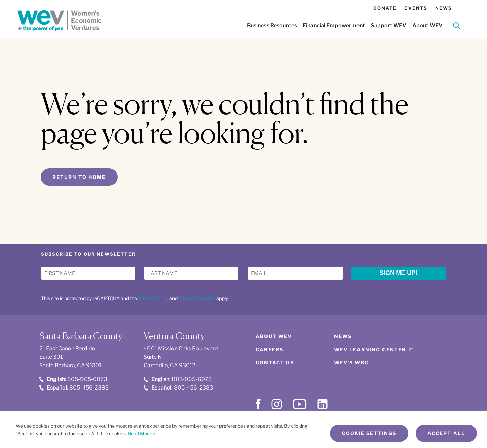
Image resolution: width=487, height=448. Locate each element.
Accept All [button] (446, 433)
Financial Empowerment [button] (334, 26)
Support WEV (389, 26)
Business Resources (272, 26)
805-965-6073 (73, 379)
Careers (270, 349)
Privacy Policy (153, 298)
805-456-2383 (74, 388)
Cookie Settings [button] (369, 433)
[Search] (456, 27)
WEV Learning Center (370, 349)
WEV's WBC (351, 363)
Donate (385, 8)
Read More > (142, 434)
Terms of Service (197, 298)
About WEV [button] (427, 26)
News (444, 8)
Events (416, 8)
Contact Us (275, 363)
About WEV (274, 336)
